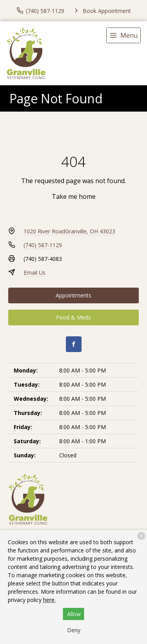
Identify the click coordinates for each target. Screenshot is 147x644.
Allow (74, 614)
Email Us (34, 272)
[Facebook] (74, 344)
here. (49, 600)
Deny (74, 630)
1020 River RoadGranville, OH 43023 (69, 231)
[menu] (123, 35)
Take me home (74, 196)
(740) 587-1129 (43, 245)
